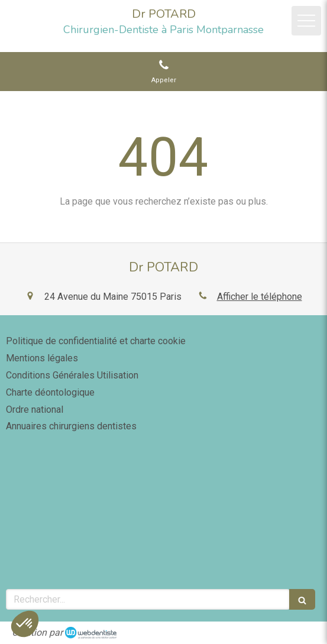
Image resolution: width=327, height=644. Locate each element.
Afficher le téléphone (260, 297)
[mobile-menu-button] (306, 21)
